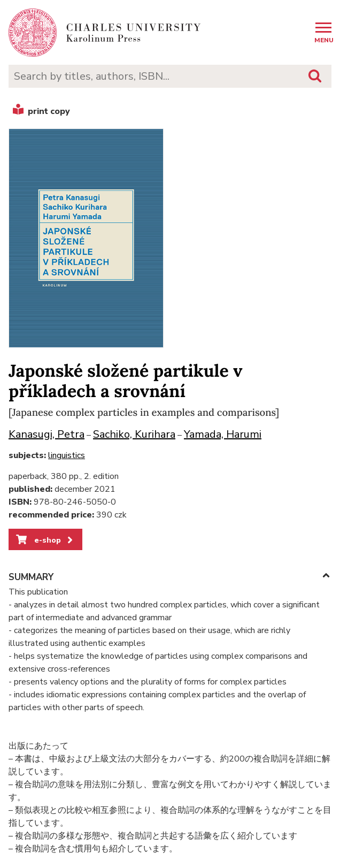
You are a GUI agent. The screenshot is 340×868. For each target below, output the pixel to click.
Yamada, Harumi (223, 434)
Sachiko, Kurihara (134, 434)
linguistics (67, 455)
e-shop (45, 540)
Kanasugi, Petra (47, 434)
